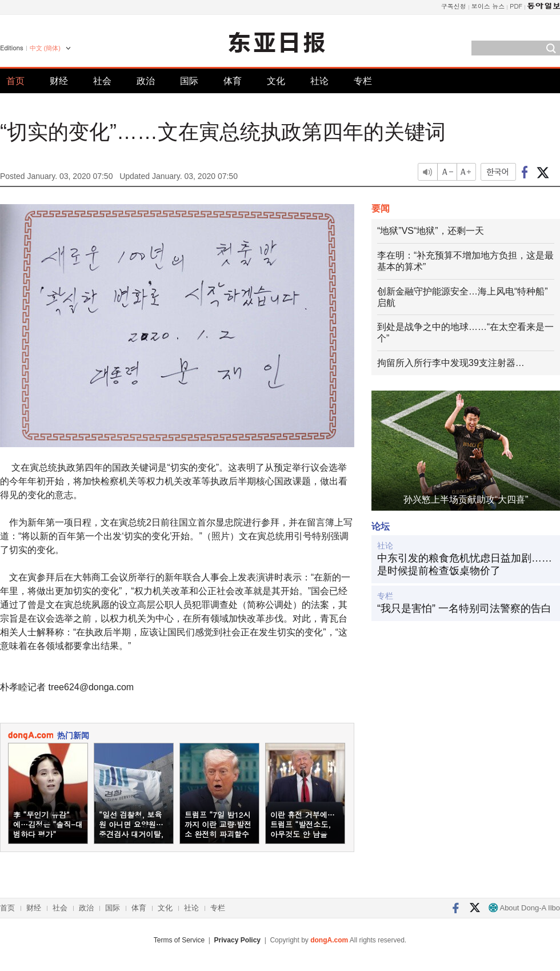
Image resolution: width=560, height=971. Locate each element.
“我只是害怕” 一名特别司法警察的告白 (464, 608)
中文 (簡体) (45, 48)
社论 (319, 81)
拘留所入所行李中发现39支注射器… (451, 363)
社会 (102, 81)
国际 (189, 81)
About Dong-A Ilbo (524, 908)
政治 (146, 81)
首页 (15, 81)
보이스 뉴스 (488, 6)
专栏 (363, 81)
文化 (276, 81)
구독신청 (454, 6)
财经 (59, 81)
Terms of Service (179, 940)
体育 (233, 81)
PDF (516, 6)
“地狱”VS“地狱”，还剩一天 (431, 231)
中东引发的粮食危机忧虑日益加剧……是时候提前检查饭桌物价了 (465, 564)
